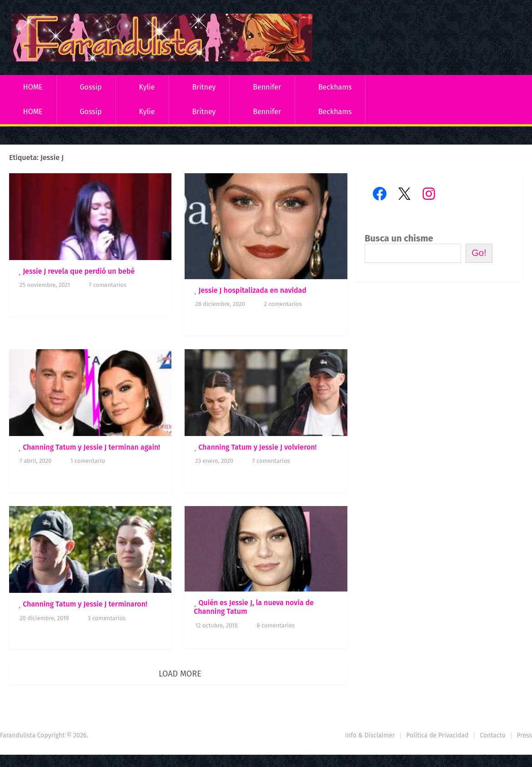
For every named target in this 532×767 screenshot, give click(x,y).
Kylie (147, 87)
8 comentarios (276, 625)
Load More (180, 674)
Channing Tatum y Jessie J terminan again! (91, 447)
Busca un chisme (399, 238)
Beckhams (335, 87)
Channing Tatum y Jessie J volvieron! (257, 447)
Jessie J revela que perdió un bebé (79, 271)
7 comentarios (108, 285)
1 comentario (88, 461)
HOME (33, 87)
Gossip (90, 87)
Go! (479, 253)
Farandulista (18, 735)
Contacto (492, 735)
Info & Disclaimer (370, 735)
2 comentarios (283, 304)
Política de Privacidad (437, 735)
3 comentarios (107, 618)
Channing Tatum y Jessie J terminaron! (85, 604)
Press (524, 735)
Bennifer (267, 87)
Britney (204, 87)
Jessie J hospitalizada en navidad (252, 290)
